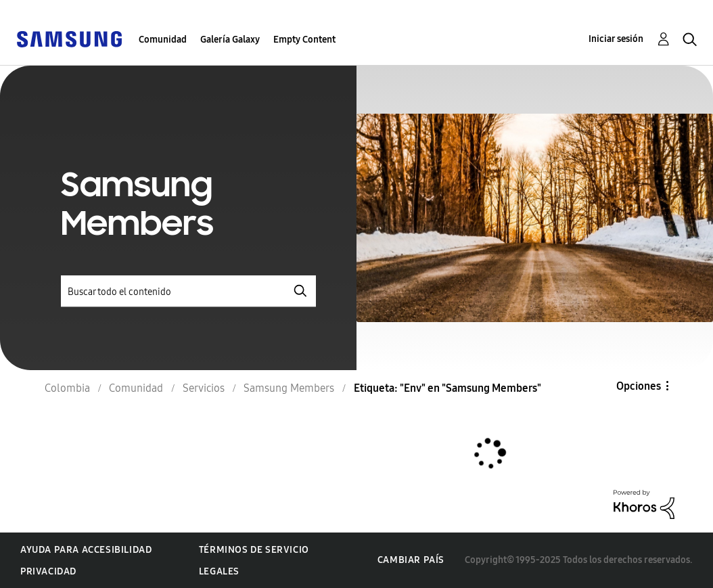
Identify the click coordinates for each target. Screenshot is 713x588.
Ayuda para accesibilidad (86, 550)
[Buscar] (188, 291)
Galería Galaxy (230, 40)
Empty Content (304, 40)
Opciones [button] (639, 386)
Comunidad (163, 40)
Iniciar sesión (616, 39)
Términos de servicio (254, 550)
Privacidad (48, 571)
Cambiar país (411, 560)
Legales (219, 571)
